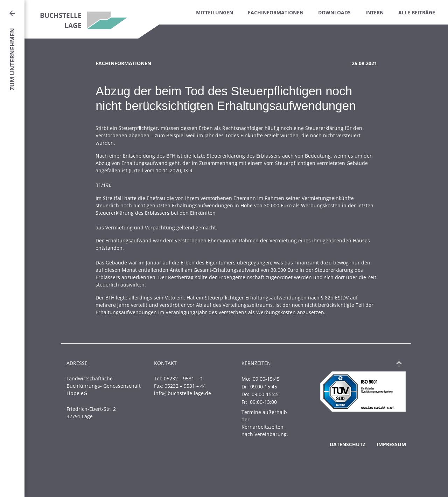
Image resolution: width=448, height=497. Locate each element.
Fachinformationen (276, 12)
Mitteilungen (215, 12)
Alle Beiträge (417, 12)
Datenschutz (348, 444)
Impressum (391, 444)
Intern (374, 12)
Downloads (334, 12)
